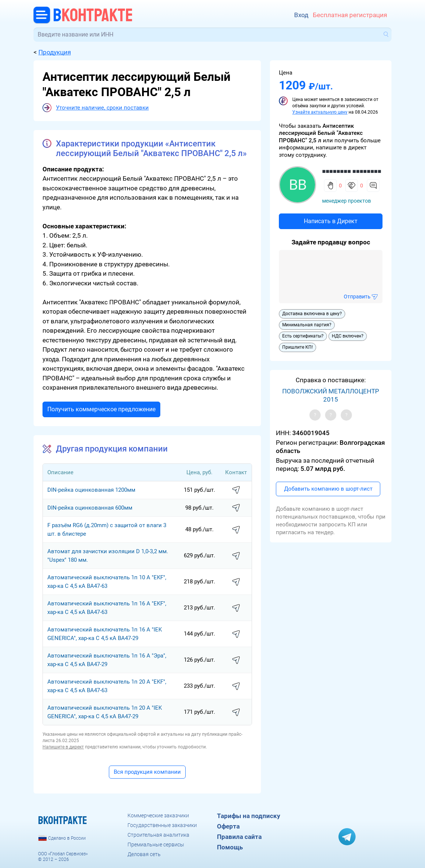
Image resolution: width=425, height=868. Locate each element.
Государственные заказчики (162, 825)
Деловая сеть (144, 854)
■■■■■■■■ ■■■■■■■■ (352, 171)
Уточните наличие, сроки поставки (102, 108)
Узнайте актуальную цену (320, 112)
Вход (301, 15)
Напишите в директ (63, 747)
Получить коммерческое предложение (101, 409)
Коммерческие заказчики (158, 815)
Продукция (55, 52)
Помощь (230, 847)
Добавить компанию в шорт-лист (328, 489)
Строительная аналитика (158, 835)
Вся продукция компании (147, 772)
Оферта (228, 826)
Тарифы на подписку (249, 816)
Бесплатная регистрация (350, 15)
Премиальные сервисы (156, 845)
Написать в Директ (331, 221)
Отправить (357, 297)
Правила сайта (239, 837)
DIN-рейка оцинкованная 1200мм (91, 490)
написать (236, 490)
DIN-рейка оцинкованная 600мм (90, 508)
